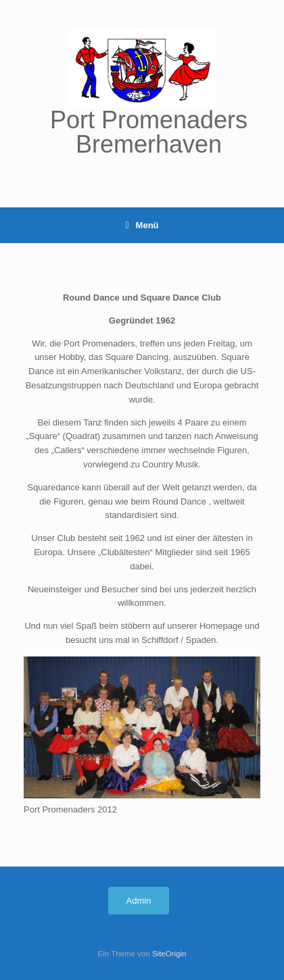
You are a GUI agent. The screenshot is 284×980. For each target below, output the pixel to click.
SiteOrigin (169, 954)
